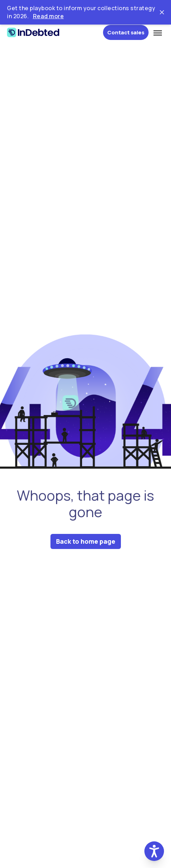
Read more (49, 16)
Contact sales (126, 32)
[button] (154, 851)
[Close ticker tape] (162, 12)
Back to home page (86, 541)
